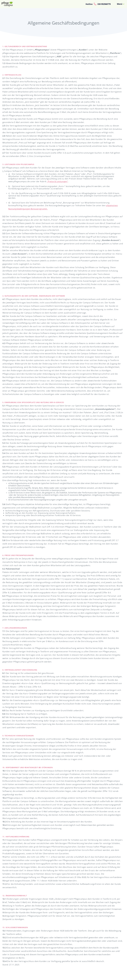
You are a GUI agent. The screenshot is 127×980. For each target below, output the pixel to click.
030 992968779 (104, 4)
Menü (120, 4)
